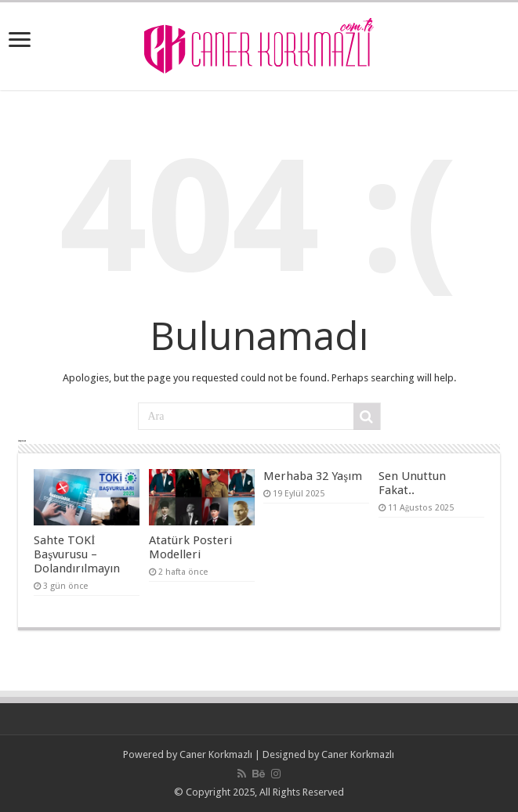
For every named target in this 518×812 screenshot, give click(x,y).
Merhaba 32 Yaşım (313, 476)
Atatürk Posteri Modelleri (190, 547)
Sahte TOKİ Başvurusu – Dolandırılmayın (77, 554)
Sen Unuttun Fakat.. (412, 483)
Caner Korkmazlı (216, 754)
